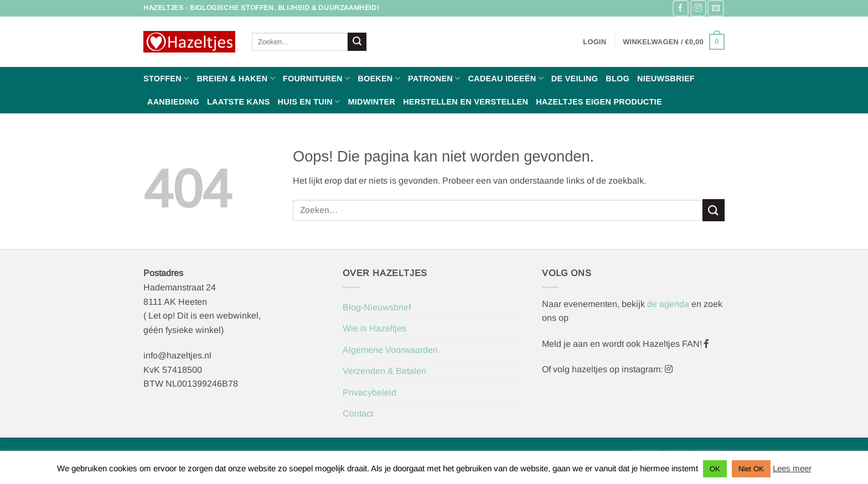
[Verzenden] (357, 42)
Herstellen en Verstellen (466, 102)
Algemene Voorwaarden (390, 350)
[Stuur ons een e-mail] (715, 8)
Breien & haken (236, 78)
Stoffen (166, 78)
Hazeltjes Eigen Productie (599, 102)
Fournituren (316, 78)
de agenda (669, 304)
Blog (618, 79)
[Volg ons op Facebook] (681, 8)
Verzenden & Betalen (384, 371)
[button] (595, 42)
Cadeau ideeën (505, 78)
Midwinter (371, 102)
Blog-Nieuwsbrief (377, 307)
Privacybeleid (370, 392)
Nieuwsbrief (666, 79)
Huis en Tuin (309, 102)
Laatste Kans (239, 102)
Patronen (434, 78)
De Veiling (575, 79)
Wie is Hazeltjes (374, 328)
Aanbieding (173, 102)
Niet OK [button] (751, 469)
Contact (358, 413)
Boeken (379, 78)
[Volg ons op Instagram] (698, 8)
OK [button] (715, 469)
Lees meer (792, 468)
